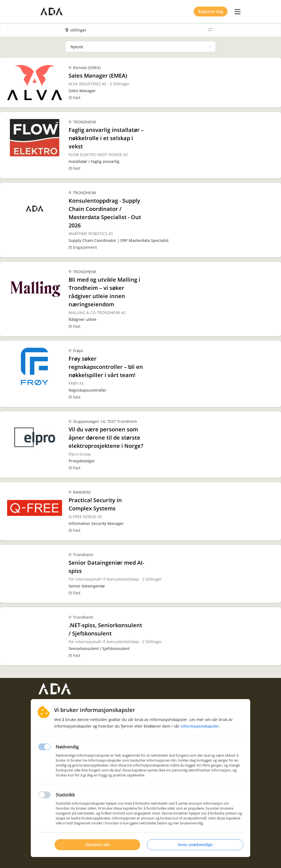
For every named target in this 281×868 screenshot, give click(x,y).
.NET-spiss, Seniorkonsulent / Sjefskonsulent (105, 629)
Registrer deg (211, 11)
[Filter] (210, 30)
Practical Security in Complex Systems (95, 504)
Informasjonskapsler (200, 726)
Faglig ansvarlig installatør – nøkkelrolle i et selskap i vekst (106, 138)
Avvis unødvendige (195, 845)
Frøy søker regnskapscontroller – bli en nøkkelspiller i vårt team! (106, 367)
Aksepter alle (98, 845)
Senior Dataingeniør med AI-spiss (106, 567)
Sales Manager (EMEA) (98, 76)
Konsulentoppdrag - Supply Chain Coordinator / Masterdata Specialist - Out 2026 (105, 213)
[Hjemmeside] (55, 689)
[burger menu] (237, 12)
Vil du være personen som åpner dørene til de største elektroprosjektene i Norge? (106, 438)
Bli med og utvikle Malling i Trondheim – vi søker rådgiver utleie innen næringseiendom (104, 292)
